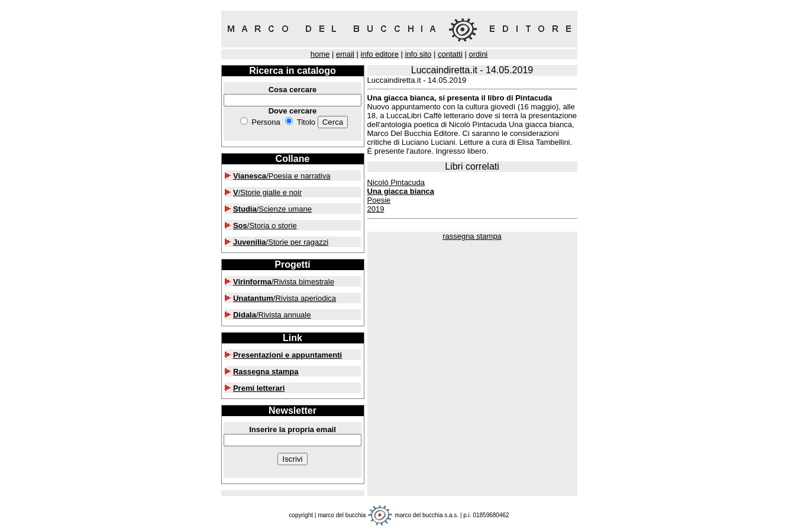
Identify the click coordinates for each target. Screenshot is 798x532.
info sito (419, 54)
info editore (380, 54)
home (320, 54)
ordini (478, 54)
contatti (450, 54)
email (345, 54)
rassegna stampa (472, 236)
